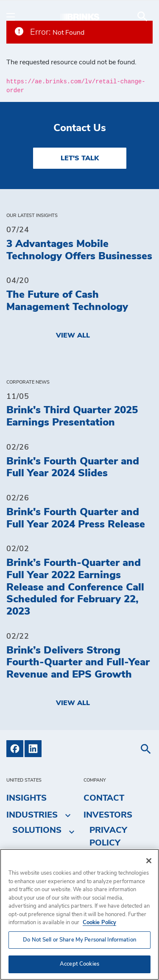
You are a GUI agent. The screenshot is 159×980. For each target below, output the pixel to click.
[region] (79, 914)
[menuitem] (142, 16)
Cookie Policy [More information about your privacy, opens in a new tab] (99, 923)
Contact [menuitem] (104, 798)
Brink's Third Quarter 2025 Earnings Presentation (72, 416)
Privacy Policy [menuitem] (108, 837)
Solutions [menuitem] (37, 830)
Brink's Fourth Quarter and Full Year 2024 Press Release (76, 518)
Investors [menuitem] (108, 815)
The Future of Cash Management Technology (67, 301)
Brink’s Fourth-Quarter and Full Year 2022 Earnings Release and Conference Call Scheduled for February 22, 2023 (75, 587)
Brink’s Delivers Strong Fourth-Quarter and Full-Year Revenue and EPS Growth (78, 663)
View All (73, 335)
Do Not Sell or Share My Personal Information (79, 940)
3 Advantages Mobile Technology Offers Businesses (79, 250)
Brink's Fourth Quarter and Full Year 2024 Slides (73, 468)
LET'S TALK (80, 158)
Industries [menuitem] (32, 815)
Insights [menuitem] (26, 798)
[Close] (149, 861)
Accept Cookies (79, 964)
